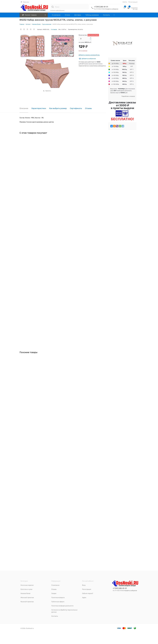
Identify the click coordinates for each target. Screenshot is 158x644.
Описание (24, 108)
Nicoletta (80, 29)
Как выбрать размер (58, 108)
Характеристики (39, 108)
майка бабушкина (60, 11)
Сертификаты (76, 108)
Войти (125, 2)
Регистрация (133, 2)
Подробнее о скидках (128, 96)
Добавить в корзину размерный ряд (89, 55)
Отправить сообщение (111, 9)
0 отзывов (54, 29)
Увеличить (48, 91)
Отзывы (88, 108)
